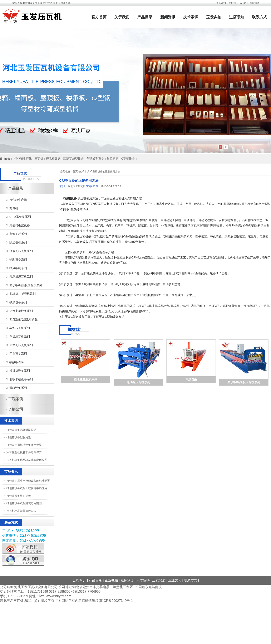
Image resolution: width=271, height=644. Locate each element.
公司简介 (79, 580)
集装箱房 (113, 159)
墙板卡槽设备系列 (21, 379)
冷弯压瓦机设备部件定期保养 (24, 452)
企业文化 (175, 580)
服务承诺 (127, 580)
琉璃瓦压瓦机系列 (138, 382)
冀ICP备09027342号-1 (116, 601)
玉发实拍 (214, 17)
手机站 (232, 3)
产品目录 (145, 17)
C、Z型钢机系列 (20, 217)
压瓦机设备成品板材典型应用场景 (27, 460)
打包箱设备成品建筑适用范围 (24, 503)
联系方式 (260, 17)
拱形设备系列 (18, 302)
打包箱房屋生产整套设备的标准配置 (28, 481)
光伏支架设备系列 (21, 311)
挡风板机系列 (18, 268)
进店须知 (221, 3)
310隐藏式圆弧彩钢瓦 (23, 319)
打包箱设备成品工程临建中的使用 (27, 488)
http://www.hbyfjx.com (55, 596)
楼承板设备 (53, 159)
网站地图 (255, 3)
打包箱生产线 (23, 159)
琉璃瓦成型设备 (74, 159)
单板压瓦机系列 (20, 336)
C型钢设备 (128, 159)
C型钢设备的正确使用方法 (105, 171)
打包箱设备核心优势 (19, 496)
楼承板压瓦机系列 (86, 379)
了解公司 (16, 409)
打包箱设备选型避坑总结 (21, 430)
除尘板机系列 (18, 242)
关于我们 (122, 17)
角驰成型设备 (95, 159)
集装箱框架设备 (20, 225)
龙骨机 (14, 208)
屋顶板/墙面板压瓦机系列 (244, 382)
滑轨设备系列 (18, 388)
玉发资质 (159, 580)
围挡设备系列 (18, 354)
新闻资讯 (168, 17)
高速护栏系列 (18, 234)
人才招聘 (143, 580)
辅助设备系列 (18, 260)
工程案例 (16, 399)
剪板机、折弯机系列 (23, 294)
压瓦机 (39, 159)
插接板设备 (17, 362)
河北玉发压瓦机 (77, 186)
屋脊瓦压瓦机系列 (21, 345)
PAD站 (242, 3)
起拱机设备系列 (20, 371)
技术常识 (191, 17)
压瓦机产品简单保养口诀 (21, 511)
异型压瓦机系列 (20, 328)
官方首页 (99, 17)
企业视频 (111, 580)
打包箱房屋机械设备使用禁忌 (24, 445)
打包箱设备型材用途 (19, 437)
